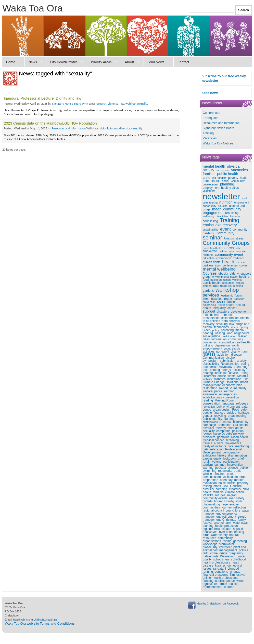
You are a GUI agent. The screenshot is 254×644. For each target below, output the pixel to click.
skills (239, 501)
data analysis (231, 321)
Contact (183, 62)
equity (218, 459)
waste (231, 376)
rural (206, 462)
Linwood (233, 569)
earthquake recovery (220, 225)
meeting (238, 286)
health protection (227, 526)
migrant (232, 495)
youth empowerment (221, 347)
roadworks (225, 471)
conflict (220, 581)
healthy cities (230, 188)
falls (205, 370)
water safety (219, 535)
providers (209, 437)
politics (243, 550)
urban (244, 382)
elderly (234, 274)
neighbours (242, 333)
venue (207, 410)
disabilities (222, 216)
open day (226, 480)
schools (218, 559)
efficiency (239, 370)
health (228, 262)
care (230, 446)
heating (208, 373)
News (33, 62)
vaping (207, 459)
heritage (243, 413)
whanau (235, 572)
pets (206, 449)
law (232, 324)
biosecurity (210, 547)
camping (221, 489)
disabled (217, 299)
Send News (156, 62)
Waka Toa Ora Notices (218, 143)
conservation (211, 404)
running (208, 572)
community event (229, 254)
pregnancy (236, 553)
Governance (233, 443)
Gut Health (240, 425)
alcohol (231, 358)
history (222, 455)
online (207, 578)
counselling (210, 221)
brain (243, 477)
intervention (235, 465)
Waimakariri (228, 556)
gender (207, 416)
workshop (227, 290)
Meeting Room (225, 400)
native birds (211, 556)
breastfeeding (237, 416)
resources (228, 283)
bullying (208, 345)
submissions (210, 422)
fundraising (209, 305)
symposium (211, 361)
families (209, 174)
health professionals (216, 562)
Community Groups (226, 243)
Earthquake (211, 118)
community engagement (222, 211)
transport (239, 299)
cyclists (208, 501)
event (225, 229)
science (233, 468)
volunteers (209, 191)
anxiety (242, 361)
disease (236, 355)
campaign (209, 425)
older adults (235, 428)
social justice (211, 336)
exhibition (209, 455)
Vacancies (210, 138)
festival (207, 523)
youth (245, 198)
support (209, 311)
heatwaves (210, 532)
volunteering (210, 203)
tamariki (218, 492)
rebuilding (232, 213)
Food (236, 410)
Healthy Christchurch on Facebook (218, 603)
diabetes (220, 379)
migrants (208, 255)
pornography (231, 452)
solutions (232, 382)
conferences (230, 265)
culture (223, 251)
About (129, 62)
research (227, 248)
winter (240, 581)
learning (229, 391)
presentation (211, 318)
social (226, 181)
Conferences (211, 113)
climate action (234, 492)
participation (231, 462)
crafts (217, 486)
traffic (238, 471)
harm (245, 352)
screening (232, 440)
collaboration (230, 318)
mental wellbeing (219, 269)
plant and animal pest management (224, 549)
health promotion (220, 280)
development (240, 312)
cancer (232, 308)
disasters (223, 312)
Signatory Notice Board (218, 128)
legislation (209, 397)
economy (229, 385)
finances (219, 413)
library (218, 501)
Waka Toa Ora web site (40, 623)
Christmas (229, 520)
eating (245, 364)
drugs (223, 553)
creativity (235, 489)
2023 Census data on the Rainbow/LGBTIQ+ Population (50, 123)
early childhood (236, 559)
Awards (229, 238)
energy (226, 370)
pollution (238, 431)
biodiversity (241, 422)
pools (231, 474)
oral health (243, 342)
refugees (242, 404)
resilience (239, 258)
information (219, 339)
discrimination (237, 455)
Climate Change (214, 382)
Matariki (243, 376)
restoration (210, 388)
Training (208, 133)
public (207, 419)
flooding (208, 581)
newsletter (221, 196)
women (207, 286)
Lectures (235, 216)
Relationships (230, 364)
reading (208, 400)
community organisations (218, 540)
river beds (226, 532)
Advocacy (225, 367)
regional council (213, 511)
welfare (208, 391)
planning (227, 184)
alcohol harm (223, 523)
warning (208, 468)
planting (208, 526)
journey (227, 507)
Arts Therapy (235, 434)
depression (222, 345)
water (206, 299)
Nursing (229, 419)
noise (222, 483)
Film (246, 379)
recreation (209, 407)
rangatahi (220, 569)
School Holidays (214, 434)
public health (227, 174)
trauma (207, 443)
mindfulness (211, 315)
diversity (208, 428)
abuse (222, 376)
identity (217, 419)
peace (231, 581)
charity (235, 352)
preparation (211, 480)
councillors (233, 511)
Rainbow (225, 422)
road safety (237, 498)
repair (228, 299)
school (227, 566)
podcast (221, 468)
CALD (227, 486)
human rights (212, 262)
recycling (220, 416)
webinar (207, 379)
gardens (208, 291)
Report (223, 388)
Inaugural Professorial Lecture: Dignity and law (42, 98)
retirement (229, 517)
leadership (227, 296)
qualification (229, 336)
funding (222, 178)
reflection (240, 507)
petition (245, 468)
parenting (227, 330)
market (239, 480)
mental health (214, 166)
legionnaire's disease (217, 529)
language (228, 404)
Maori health (239, 437)
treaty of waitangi (214, 446)
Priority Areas (101, 62)
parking (215, 370)
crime (214, 553)
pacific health (212, 283)
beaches (219, 474)
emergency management (220, 515)
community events (215, 498)
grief (241, 459)
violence (237, 280)
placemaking (211, 504)
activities (209, 352)
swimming (209, 471)
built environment (228, 407)
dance (231, 302)
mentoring (242, 446)
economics (210, 367)
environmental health (225, 277)
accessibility (211, 364)
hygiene (216, 462)
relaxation (217, 449)
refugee (220, 495)
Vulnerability (238, 388)
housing (223, 206)
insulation (221, 373)
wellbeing (208, 216)
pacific (221, 302)
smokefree (210, 251)
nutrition (226, 202)
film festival (238, 575)
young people (232, 348)
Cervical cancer (213, 440)
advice (233, 373)
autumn (229, 587)
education (209, 258)
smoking (222, 324)
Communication (213, 358)
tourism (208, 465)
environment (224, 258)
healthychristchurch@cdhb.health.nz (35, 620)
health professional (226, 578)
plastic (233, 584)
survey (243, 265)
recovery (209, 324)
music (231, 483)
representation (213, 587)
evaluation (210, 483)
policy (216, 330)
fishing (227, 541)
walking (220, 333)
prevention (209, 302)
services (211, 295)
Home (11, 62)
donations (221, 572)
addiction (223, 355)
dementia (227, 315)
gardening (240, 541)
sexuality (209, 431)
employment (211, 188)
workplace (234, 379)
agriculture (210, 584)
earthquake (223, 170)
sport (218, 265)
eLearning (241, 367)
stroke (223, 584)
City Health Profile (64, 62)
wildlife (207, 474)
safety (234, 327)
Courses (210, 273)
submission (227, 361)
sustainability (211, 230)
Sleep (207, 330)
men (231, 251)
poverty (233, 178)
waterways (240, 523)
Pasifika (208, 495)
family (242, 520)
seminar (212, 238)
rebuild (240, 283)
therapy (221, 428)
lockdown (230, 459)
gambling (223, 437)
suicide (231, 413)
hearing (208, 333)
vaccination (230, 477)
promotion (225, 425)
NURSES (209, 355)
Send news (210, 93)
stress (239, 238)
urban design (221, 410)
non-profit (223, 352)
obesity (223, 274)
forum (238, 296)
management (212, 385)
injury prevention (228, 397)
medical (241, 262)
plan (239, 385)
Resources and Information (221, 123)
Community (225, 233)
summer (220, 465)
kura (218, 566)
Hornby (229, 501)
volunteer (225, 547)
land (229, 333)
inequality (219, 308)
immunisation (212, 477)
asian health (226, 305)
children (209, 178)
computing (223, 431)
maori (217, 209)
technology (222, 327)
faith (206, 553)
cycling (244, 327)
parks (218, 391)
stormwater (227, 544)
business (208, 265)
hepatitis (239, 529)
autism (218, 443)
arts (238, 248)
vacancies (239, 170)
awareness (210, 394)
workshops (210, 544)
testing (207, 486)
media (240, 330)
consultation (227, 342)
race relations (222, 286)
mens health (210, 248)
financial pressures (215, 575)
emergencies (228, 394)
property (243, 483)
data (244, 407)
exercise (241, 251)
